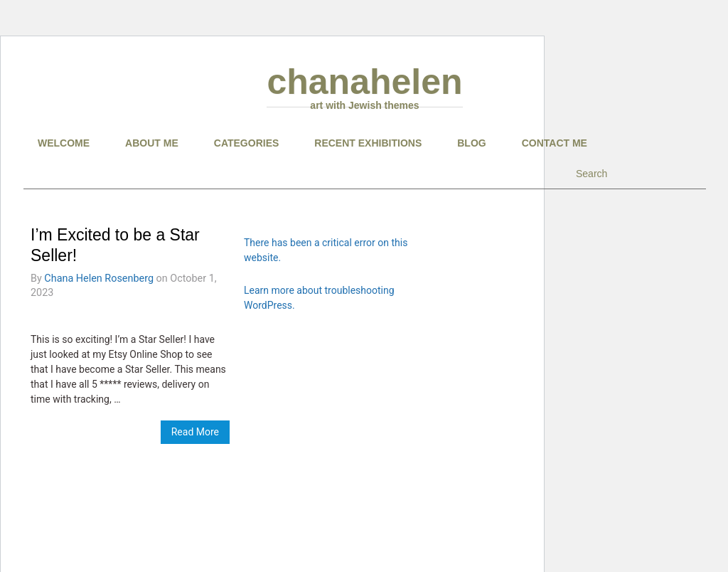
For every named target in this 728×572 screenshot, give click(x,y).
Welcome (64, 143)
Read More (195, 432)
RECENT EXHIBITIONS (368, 143)
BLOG (471, 143)
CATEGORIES (247, 143)
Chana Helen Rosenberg (99, 279)
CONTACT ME (555, 143)
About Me (152, 143)
